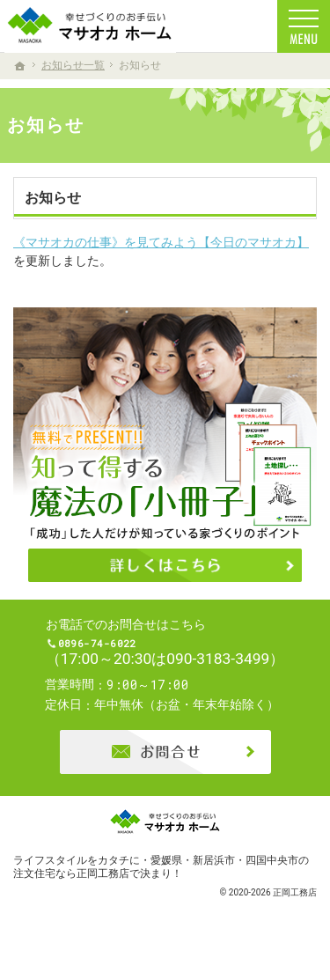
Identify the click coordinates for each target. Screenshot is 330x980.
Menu (304, 26)
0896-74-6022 (180, 654)
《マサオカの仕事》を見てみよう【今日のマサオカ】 (161, 242)
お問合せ (165, 773)
